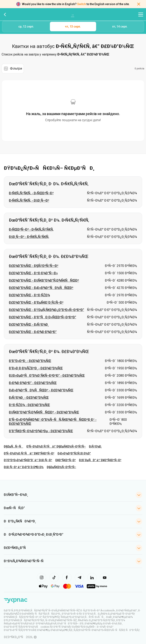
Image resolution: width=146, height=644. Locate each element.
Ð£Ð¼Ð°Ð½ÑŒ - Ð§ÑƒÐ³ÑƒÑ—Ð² (34, 266)
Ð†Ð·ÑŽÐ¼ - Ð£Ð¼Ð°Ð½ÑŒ (29, 405)
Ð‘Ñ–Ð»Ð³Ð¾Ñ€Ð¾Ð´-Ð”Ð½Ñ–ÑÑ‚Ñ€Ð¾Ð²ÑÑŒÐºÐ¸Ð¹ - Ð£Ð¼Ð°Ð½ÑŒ (53, 422)
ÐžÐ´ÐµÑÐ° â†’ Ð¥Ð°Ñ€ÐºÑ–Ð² (100, 460)
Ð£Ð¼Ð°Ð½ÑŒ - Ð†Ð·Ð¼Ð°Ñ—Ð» (33, 273)
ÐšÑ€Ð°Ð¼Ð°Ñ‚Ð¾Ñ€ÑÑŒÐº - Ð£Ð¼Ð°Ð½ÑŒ (44, 412)
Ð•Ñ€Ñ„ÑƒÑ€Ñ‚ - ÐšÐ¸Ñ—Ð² (29, 200)
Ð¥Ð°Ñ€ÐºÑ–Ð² (66, 460)
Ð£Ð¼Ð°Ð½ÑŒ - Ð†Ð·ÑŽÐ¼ (29, 295)
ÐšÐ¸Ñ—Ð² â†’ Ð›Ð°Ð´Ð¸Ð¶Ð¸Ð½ (24, 467)
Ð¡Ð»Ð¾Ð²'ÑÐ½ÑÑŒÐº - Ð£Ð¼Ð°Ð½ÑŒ (41, 390)
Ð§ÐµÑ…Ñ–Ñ (14, 446)
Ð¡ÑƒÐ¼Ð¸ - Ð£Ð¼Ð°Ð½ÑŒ (29, 398)
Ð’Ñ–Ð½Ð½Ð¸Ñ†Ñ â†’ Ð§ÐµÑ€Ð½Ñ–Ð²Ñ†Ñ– (56, 446)
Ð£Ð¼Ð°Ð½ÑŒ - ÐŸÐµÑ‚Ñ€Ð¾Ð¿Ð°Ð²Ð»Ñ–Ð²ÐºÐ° (47, 310)
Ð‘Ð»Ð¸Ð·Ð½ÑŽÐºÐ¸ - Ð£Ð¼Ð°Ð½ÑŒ (36, 368)
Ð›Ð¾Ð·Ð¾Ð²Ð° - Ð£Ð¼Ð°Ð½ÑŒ (33, 383)
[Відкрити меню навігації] (141, 14)
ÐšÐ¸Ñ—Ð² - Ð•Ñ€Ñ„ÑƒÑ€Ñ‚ (29, 237)
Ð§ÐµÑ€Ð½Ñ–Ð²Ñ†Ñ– (61, 467)
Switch (82, 4)
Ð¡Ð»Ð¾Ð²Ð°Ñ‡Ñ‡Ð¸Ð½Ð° (74, 453)
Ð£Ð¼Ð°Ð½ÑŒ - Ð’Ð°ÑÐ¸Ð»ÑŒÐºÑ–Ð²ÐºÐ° (43, 317)
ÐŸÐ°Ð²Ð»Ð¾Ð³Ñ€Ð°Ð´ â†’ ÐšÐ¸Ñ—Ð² (28, 460)
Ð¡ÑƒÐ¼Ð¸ (95, 446)
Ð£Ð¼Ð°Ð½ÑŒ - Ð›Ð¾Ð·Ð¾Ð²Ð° (33, 332)
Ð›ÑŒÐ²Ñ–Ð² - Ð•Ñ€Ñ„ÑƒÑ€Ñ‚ (31, 229)
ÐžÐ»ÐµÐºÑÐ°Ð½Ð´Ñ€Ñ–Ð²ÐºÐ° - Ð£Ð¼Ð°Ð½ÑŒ (47, 376)
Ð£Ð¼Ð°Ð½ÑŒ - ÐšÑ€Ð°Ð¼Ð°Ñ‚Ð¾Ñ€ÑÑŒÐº (44, 280)
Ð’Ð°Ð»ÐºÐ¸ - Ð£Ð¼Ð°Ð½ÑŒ (30, 361)
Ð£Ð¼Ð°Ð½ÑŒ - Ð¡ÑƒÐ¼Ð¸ (29, 325)
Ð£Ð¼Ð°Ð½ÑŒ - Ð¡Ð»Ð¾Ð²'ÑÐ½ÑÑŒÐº (41, 288)
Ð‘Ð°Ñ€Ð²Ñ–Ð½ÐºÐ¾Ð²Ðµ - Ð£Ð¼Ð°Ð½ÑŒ (41, 431)
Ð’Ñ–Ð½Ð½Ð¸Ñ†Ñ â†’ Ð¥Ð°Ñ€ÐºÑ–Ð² (29, 453)
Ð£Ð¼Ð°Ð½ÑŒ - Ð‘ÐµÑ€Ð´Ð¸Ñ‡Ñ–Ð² (36, 303)
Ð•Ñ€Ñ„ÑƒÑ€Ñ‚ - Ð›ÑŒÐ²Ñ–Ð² (31, 193)
